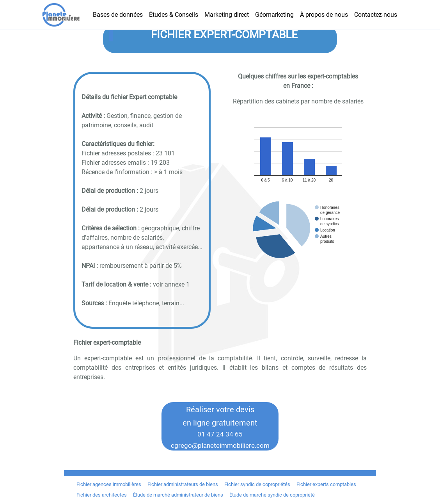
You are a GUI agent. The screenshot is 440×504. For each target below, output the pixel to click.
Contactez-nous (376, 15)
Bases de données (118, 15)
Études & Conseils (174, 15)
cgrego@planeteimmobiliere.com (220, 445)
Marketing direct (227, 15)
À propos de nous (324, 15)
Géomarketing (274, 15)
